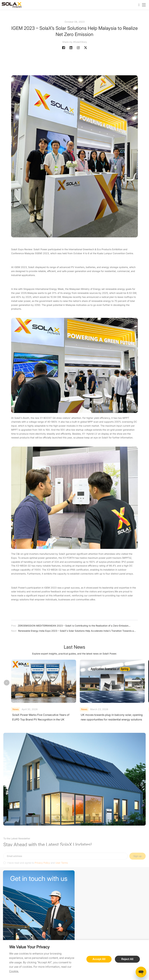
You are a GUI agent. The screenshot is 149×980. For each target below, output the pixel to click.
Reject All (127, 959)
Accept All (99, 959)
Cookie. (14, 971)
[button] (142, 683)
